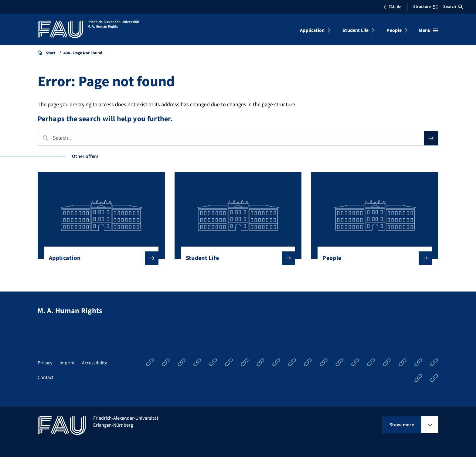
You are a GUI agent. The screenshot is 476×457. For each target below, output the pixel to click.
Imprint (67, 363)
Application (312, 30)
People (394, 30)
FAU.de (392, 7)
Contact (46, 377)
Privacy (45, 363)
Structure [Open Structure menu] (425, 7)
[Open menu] (428, 30)
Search (453, 7)
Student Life (355, 30)
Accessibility (94, 363)
